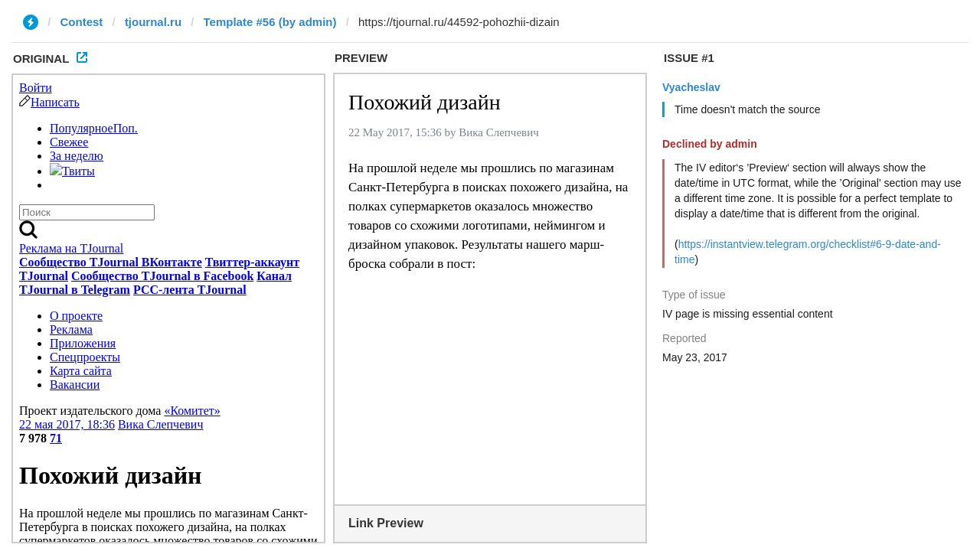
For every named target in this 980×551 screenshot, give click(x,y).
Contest (82, 22)
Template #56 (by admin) (270, 22)
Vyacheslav (691, 87)
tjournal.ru (153, 22)
